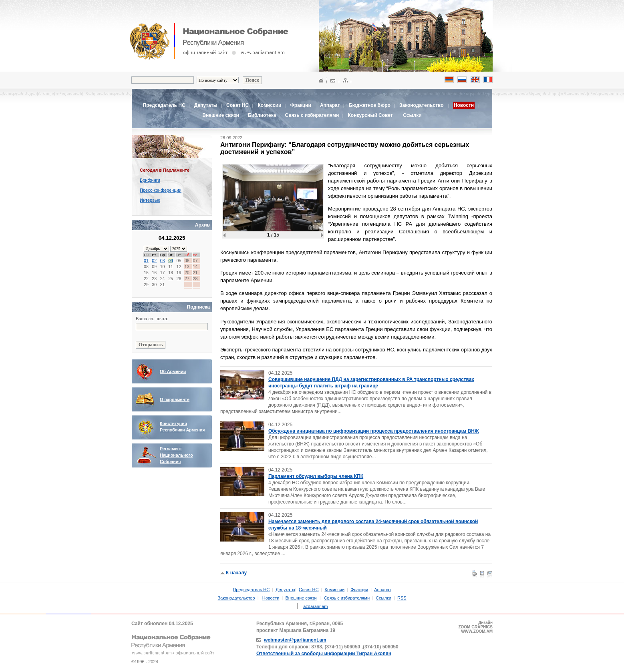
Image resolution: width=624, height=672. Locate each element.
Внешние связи (220, 115)
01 (146, 261)
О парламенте (175, 399)
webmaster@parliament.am (295, 640)
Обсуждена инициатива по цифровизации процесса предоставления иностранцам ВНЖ (374, 431)
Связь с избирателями (312, 115)
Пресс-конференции (161, 190)
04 (171, 261)
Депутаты (206, 105)
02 (154, 261)
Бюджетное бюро (370, 105)
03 (163, 261)
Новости (271, 598)
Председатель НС (164, 105)
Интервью (150, 200)
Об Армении (173, 371)
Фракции (300, 105)
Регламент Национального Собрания (176, 455)
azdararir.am (315, 606)
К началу (236, 573)
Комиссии (269, 105)
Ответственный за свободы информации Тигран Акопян (324, 654)
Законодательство (422, 105)
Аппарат (330, 105)
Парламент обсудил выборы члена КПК (316, 476)
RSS (402, 598)
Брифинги (150, 180)
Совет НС (238, 105)
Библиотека (262, 115)
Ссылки (412, 115)
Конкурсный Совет (371, 115)
